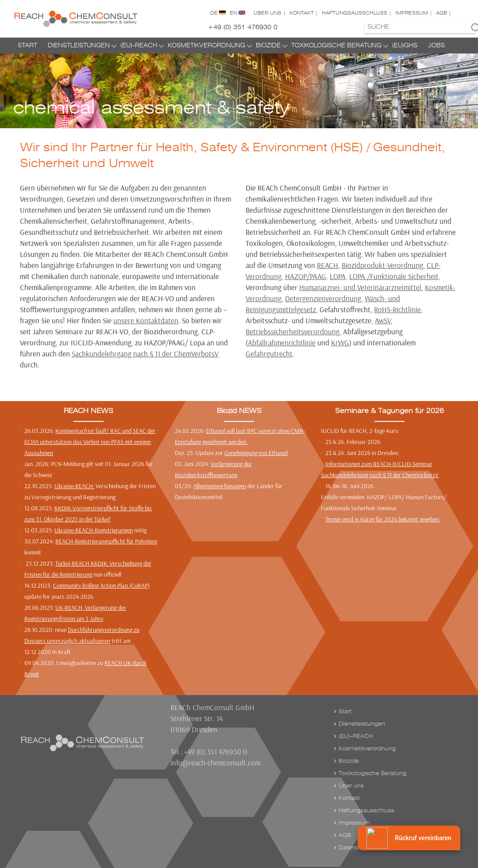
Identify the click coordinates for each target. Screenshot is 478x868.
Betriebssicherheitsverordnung (293, 331)
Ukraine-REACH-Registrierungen (94, 530)
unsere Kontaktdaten (146, 320)
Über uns (268, 13)
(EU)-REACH (139, 45)
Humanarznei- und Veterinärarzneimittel (360, 287)
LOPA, (339, 276)
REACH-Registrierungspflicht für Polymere (106, 541)
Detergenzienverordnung (323, 298)
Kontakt (302, 13)
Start (27, 45)
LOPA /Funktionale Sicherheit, (395, 276)
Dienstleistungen (79, 45)
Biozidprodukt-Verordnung (382, 265)
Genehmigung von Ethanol (256, 453)
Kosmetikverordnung (206, 45)
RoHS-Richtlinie (397, 309)
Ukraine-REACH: (74, 486)
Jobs (436, 45)
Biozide (268, 45)
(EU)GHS (405, 45)
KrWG (340, 342)
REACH (328, 265)
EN (233, 13)
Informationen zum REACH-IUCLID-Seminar (379, 464)
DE (214, 13)
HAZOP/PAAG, (306, 276)
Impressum (412, 13)
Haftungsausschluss (355, 13)
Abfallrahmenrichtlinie (282, 342)
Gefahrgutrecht (269, 354)
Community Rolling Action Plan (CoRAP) (101, 585)
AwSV (383, 320)
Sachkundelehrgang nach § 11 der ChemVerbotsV (145, 354)
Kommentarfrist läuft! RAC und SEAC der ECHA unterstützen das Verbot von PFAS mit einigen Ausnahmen (90, 442)
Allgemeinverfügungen (220, 486)
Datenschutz (356, 848)
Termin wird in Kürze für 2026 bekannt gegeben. (383, 519)
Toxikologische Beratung (336, 45)
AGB (441, 13)
